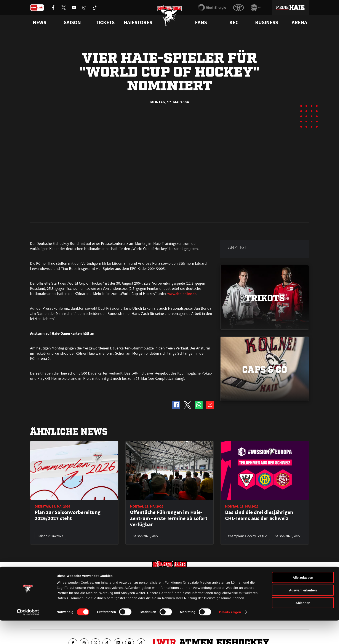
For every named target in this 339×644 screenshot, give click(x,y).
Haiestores (138, 22)
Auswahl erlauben (303, 614)
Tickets (105, 22)
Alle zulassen (303, 601)
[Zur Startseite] (170, 18)
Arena (299, 22)
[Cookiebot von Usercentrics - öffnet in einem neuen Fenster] (28, 636)
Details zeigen (230, 635)
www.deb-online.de (183, 196)
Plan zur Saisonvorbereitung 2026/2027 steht (68, 418)
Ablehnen (303, 626)
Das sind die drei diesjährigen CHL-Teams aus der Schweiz (259, 418)
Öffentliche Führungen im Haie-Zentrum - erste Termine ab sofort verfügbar (169, 421)
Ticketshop (108, 590)
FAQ (172, 590)
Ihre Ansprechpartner (255, 590)
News (34, 590)
